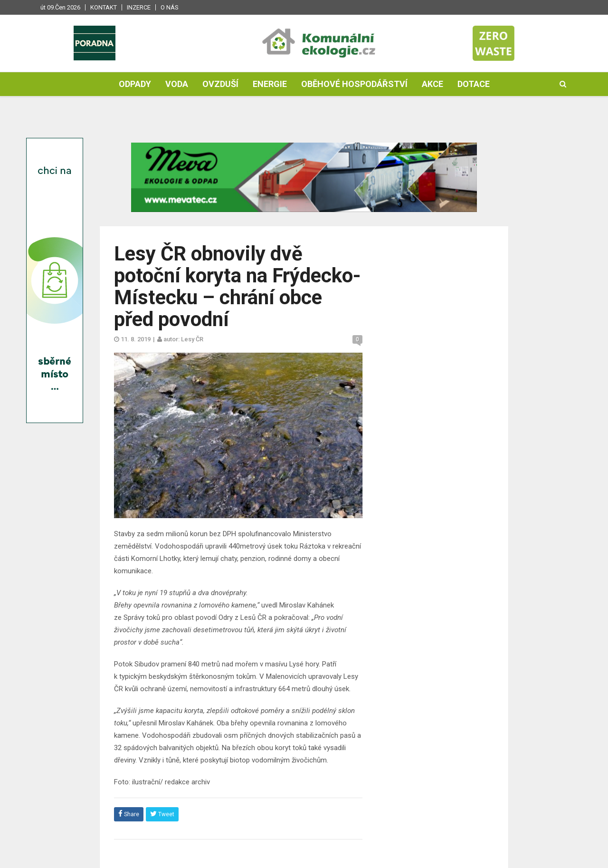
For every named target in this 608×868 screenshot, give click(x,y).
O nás (170, 7)
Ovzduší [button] (220, 84)
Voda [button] (177, 84)
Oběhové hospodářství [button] (354, 84)
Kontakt (104, 7)
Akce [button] (432, 84)
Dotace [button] (474, 84)
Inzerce (139, 7)
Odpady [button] (135, 84)
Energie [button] (270, 84)
